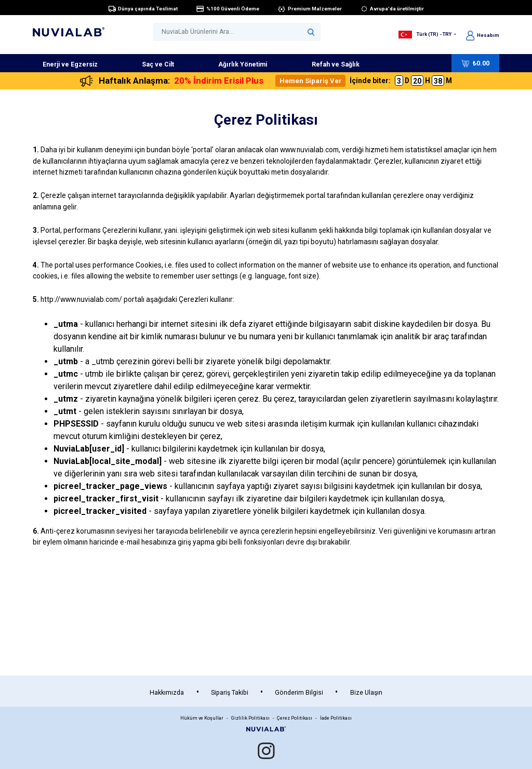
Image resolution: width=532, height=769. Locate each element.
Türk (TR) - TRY (425, 34)
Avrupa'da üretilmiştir (392, 8)
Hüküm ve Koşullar (202, 718)
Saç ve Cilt (158, 64)
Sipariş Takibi (230, 693)
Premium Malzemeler (310, 8)
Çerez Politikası (295, 718)
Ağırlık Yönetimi (243, 64)
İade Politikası (336, 718)
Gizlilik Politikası (250, 718)
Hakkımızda (167, 693)
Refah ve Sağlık (336, 64)
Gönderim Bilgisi (299, 693)
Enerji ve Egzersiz (70, 64)
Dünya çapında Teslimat (143, 8)
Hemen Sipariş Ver (311, 81)
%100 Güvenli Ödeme (228, 8)
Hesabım (483, 35)
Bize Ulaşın (366, 693)
